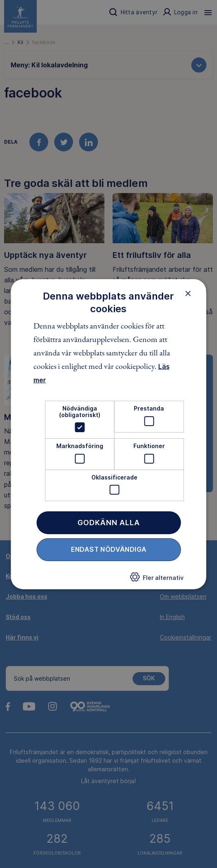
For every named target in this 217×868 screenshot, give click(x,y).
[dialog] (109, 434)
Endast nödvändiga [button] (109, 549)
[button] (157, 579)
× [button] (188, 293)
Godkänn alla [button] (109, 523)
